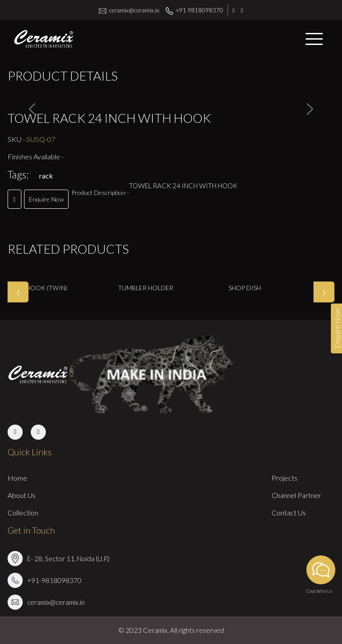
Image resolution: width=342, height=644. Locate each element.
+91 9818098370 (194, 10)
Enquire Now (46, 199)
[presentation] (18, 292)
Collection (23, 512)
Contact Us (289, 512)
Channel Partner (296, 495)
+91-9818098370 (54, 580)
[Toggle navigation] (314, 39)
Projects (285, 478)
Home (17, 478)
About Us (22, 495)
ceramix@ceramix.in (129, 10)
